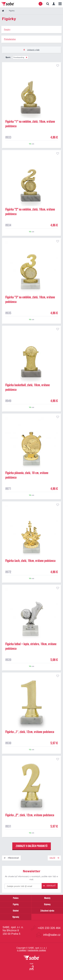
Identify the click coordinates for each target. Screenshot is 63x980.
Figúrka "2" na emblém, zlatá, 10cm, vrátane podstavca (30, 212)
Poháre (16, 898)
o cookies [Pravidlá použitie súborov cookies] (22, 950)
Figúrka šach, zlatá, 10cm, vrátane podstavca (30, 561)
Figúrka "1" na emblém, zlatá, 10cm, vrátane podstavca (30, 124)
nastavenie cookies (37, 950)
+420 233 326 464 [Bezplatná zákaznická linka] (49, 928)
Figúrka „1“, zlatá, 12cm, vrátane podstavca (30, 732)
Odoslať (49, 886)
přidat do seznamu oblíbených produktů (58, 66)
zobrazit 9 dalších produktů (32, 846)
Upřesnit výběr (32, 50)
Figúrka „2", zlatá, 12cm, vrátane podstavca (30, 815)
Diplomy (47, 904)
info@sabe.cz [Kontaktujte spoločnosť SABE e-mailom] (52, 935)
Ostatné (16, 911)
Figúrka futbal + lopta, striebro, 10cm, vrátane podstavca (31, 646)
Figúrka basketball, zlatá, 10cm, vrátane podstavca (28, 387)
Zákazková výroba (47, 911)
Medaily (47, 898)
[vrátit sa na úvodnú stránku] (31, 958)
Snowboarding (19, 57)
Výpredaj (16, 917)
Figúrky (16, 904)
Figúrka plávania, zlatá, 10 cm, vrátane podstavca (27, 475)
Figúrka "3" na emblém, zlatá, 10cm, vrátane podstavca (30, 299)
